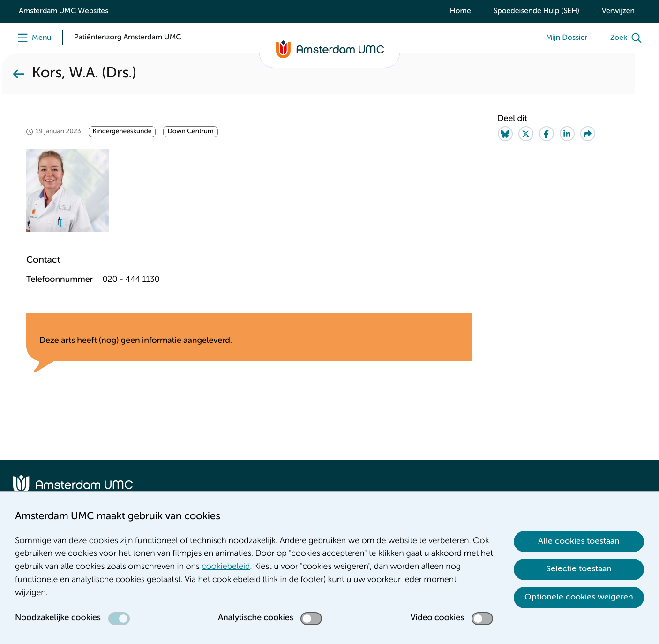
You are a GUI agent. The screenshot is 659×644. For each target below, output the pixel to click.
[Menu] (32, 38)
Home (461, 11)
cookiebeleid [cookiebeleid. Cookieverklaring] (226, 567)
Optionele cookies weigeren (579, 597)
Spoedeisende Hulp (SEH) (536, 11)
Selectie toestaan (579, 569)
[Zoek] (628, 38)
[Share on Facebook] (547, 134)
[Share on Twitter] (526, 134)
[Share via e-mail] (588, 134)
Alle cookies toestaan (579, 541)
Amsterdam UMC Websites (64, 11)
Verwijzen (618, 11)
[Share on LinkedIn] (567, 134)
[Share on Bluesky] (505, 134)
